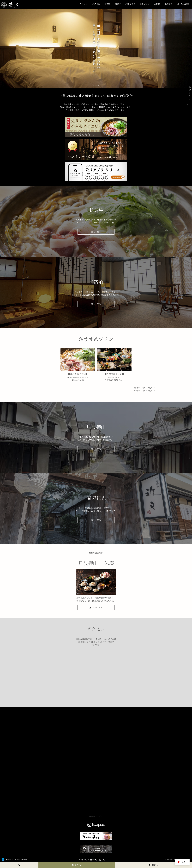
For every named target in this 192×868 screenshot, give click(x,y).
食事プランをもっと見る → (144, 391)
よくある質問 (183, 4)
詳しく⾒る (96, 232)
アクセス (96, 4)
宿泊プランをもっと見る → (144, 388)
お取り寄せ (130, 4)
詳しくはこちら (96, 608)
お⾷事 (118, 4)
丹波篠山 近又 (96, 816)
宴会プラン (145, 4)
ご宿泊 (107, 4)
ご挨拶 (157, 4)
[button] (93, 86)
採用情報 (169, 4)
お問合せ (84, 4)
